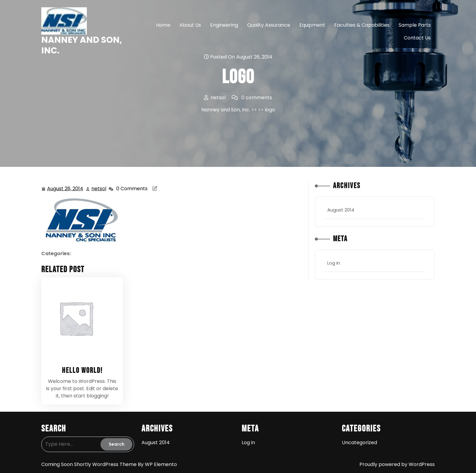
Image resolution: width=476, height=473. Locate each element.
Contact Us (417, 38)
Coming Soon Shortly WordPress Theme (90, 464)
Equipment (312, 25)
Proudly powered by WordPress (397, 464)
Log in (334, 263)
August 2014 (341, 210)
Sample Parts (415, 25)
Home (163, 25)
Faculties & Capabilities (362, 25)
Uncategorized (359, 443)
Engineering (224, 25)
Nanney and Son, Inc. (82, 45)
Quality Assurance (269, 25)
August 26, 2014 (65, 189)
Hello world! (82, 371)
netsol (99, 189)
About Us (190, 25)
